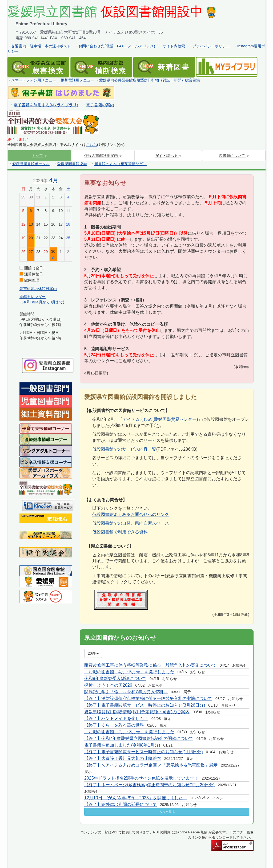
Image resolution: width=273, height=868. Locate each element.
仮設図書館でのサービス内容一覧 (124, 449)
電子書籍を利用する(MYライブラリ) (46, 105)
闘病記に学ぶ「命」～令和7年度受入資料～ (126, 692)
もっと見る (167, 812)
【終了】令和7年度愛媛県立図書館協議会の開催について (139, 738)
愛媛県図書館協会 (72, 164)
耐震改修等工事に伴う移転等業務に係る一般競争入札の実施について (150, 665)
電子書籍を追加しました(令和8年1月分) (122, 745)
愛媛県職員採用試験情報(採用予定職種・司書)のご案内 (137, 712)
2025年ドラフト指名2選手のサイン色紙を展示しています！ (141, 778)
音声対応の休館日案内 (38, 289)
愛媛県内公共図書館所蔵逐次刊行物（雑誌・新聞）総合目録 (150, 80)
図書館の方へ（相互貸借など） (121, 164)
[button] (39, 156)
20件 (93, 653)
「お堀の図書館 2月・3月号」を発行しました (129, 732)
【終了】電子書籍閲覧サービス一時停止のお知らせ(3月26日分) (145, 705)
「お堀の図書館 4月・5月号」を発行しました (129, 672)
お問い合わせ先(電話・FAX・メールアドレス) (117, 46)
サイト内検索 (174, 46)
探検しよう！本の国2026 (108, 685)
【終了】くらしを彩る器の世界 (114, 725)
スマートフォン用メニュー (34, 80)
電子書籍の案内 (100, 105)
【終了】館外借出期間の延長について (121, 804)
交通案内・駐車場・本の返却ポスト (41, 46)
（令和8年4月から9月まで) (42, 302)
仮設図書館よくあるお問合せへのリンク (131, 514)
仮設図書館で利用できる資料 (120, 532)
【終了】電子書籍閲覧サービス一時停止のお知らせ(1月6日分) (143, 752)
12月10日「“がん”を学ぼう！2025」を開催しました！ (136, 798)
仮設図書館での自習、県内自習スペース (131, 523)
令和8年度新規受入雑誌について (115, 678)
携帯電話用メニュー (78, 80)
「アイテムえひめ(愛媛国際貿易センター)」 (160, 419)
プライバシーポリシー (211, 46)
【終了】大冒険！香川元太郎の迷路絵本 (123, 758)
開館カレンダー (33, 297)
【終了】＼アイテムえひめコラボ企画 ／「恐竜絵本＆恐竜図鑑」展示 (151, 765)
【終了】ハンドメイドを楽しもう (116, 718)
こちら (91, 145)
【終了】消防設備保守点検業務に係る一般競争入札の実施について (148, 698)
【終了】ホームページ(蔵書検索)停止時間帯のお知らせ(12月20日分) (149, 785)
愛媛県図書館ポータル (31, 164)
